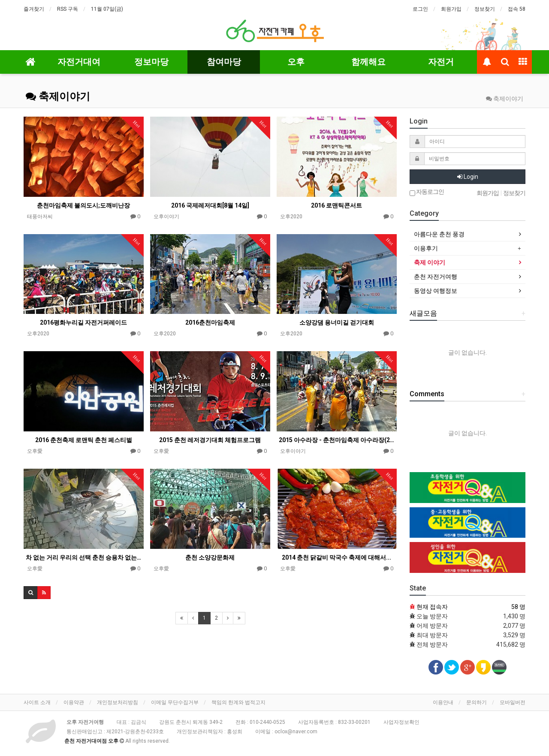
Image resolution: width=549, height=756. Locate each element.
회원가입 (451, 9)
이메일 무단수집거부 (175, 702)
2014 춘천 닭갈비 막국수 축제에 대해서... (336, 557)
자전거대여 (79, 62)
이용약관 (74, 702)
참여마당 (224, 62)
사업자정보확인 (401, 722)
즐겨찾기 (34, 9)
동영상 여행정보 (436, 291)
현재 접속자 (432, 607)
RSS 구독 (68, 9)
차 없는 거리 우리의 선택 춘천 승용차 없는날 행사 (84, 557)
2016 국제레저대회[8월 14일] (210, 205)
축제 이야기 (430, 262)
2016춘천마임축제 (210, 322)
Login (468, 177)
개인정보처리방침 (118, 702)
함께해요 (368, 62)
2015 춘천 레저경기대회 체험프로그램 (210, 440)
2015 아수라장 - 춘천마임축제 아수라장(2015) (337, 440)
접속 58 (517, 9)
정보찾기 (485, 9)
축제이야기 (58, 96)
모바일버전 (513, 702)
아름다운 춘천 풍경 (439, 234)
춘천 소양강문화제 (210, 557)
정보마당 (151, 62)
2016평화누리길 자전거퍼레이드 (83, 322)
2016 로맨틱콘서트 (336, 205)
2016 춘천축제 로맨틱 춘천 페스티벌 (84, 440)
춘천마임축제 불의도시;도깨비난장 (83, 205)
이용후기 (426, 248)
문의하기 (477, 702)
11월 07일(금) (107, 9)
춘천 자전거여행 (436, 277)
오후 (296, 62)
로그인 (420, 9)
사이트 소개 (37, 702)
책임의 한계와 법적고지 (238, 702)
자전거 (441, 62)
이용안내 (443, 702)
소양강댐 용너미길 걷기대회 (337, 322)
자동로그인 (427, 192)
